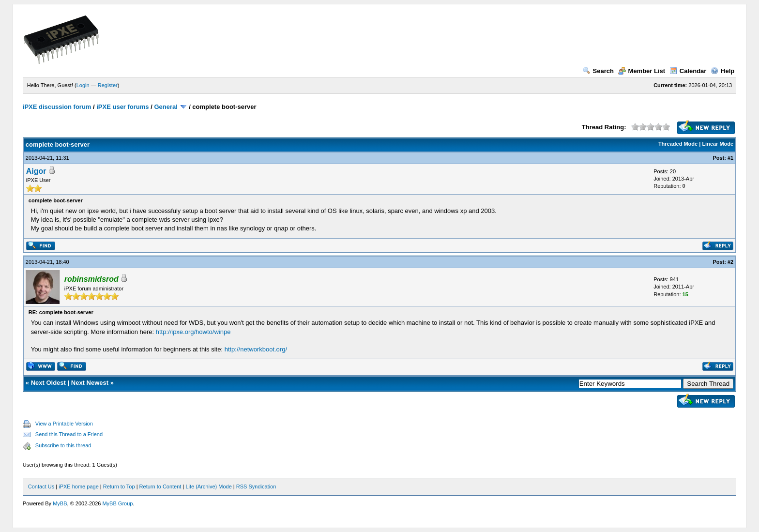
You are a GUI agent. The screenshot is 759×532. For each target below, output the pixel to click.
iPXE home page (79, 486)
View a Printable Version (64, 424)
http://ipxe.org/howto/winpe (193, 332)
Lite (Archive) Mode (208, 486)
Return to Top (119, 486)
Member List (642, 71)
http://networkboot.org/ (256, 349)
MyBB (60, 503)
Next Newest (90, 383)
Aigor (36, 171)
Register (108, 85)
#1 (730, 158)
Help (722, 71)
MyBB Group (117, 503)
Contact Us (41, 486)
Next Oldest (48, 383)
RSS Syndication (256, 486)
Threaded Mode (678, 144)
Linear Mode (718, 144)
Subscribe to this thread (63, 445)
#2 (730, 262)
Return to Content (160, 486)
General (166, 107)
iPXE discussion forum (57, 107)
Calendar (688, 71)
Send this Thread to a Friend (69, 434)
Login (83, 85)
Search (598, 71)
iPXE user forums (122, 107)
